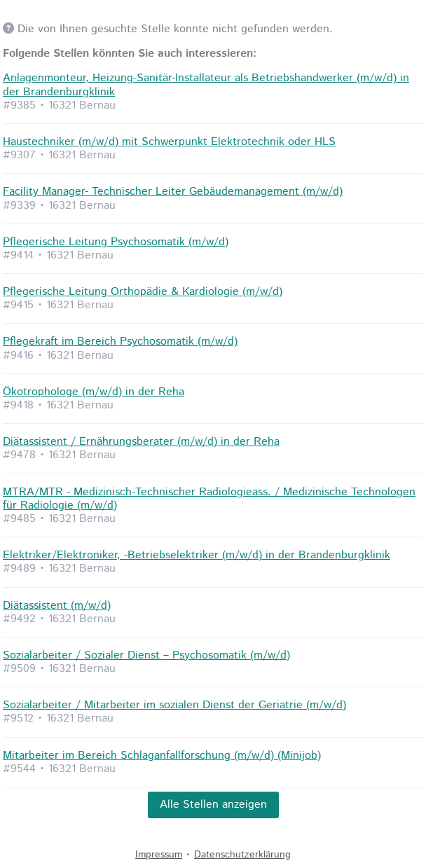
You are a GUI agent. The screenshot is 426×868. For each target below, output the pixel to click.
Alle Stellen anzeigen (213, 805)
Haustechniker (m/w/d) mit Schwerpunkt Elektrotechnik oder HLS (169, 142)
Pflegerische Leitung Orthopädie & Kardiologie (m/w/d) (143, 292)
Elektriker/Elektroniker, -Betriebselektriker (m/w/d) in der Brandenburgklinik (197, 555)
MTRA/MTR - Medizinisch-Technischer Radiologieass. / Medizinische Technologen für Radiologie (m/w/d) (209, 499)
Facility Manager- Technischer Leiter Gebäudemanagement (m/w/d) (173, 192)
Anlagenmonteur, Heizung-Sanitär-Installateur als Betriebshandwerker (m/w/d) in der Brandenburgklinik (206, 85)
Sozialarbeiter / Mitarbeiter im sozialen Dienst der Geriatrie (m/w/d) (174, 705)
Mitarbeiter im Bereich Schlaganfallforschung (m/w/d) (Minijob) (162, 756)
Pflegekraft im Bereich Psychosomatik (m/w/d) (120, 342)
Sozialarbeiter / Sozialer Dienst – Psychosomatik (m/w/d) (146, 655)
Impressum (159, 855)
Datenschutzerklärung (242, 855)
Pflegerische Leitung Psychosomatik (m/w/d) (116, 242)
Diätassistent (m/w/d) (57, 606)
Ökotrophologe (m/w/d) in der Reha (94, 392)
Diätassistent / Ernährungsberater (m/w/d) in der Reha (141, 442)
